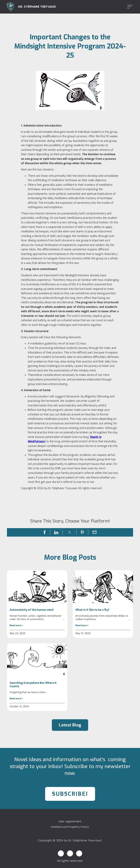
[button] (129, 7)
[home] (31, 7)
